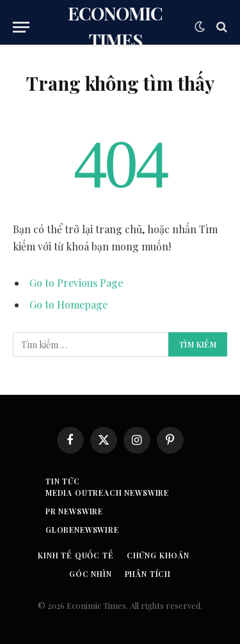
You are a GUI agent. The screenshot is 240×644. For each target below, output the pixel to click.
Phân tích (148, 574)
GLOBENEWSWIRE (82, 530)
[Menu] (21, 27)
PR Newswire (74, 511)
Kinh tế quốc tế (76, 555)
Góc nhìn (91, 574)
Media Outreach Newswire (107, 493)
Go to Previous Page (76, 283)
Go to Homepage (68, 304)
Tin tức (63, 481)
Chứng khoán (158, 555)
